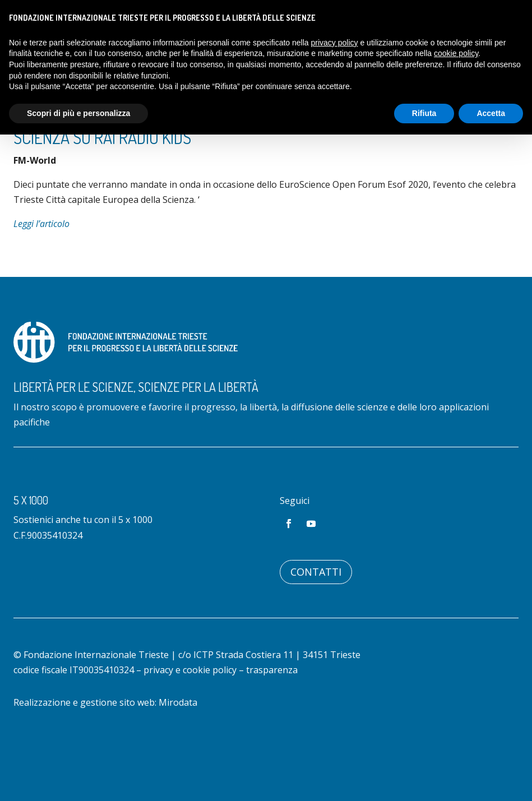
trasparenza (272, 716)
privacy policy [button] (335, 43)
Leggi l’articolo (41, 270)
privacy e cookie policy (190, 716)
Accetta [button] (491, 113)
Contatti (316, 618)
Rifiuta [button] (424, 113)
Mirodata (178, 748)
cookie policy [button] (456, 53)
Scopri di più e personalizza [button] (78, 113)
